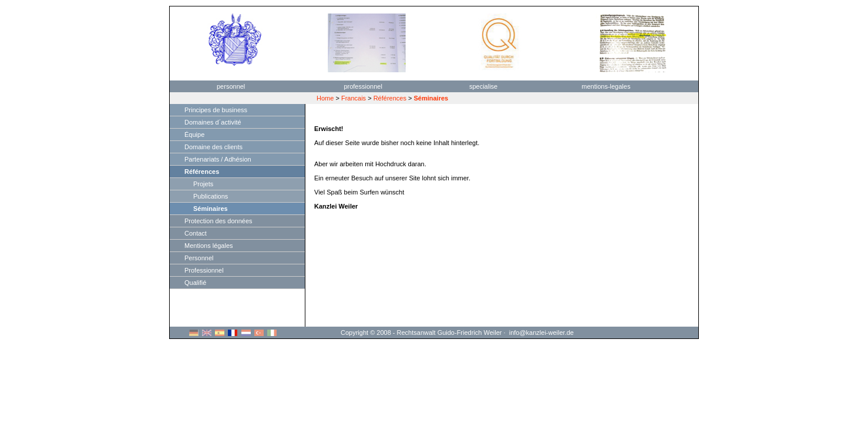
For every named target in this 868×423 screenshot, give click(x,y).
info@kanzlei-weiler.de (541, 333)
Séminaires (211, 209)
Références (390, 98)
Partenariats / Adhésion (218, 159)
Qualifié (195, 283)
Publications (211, 196)
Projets (203, 184)
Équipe (194, 135)
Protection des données (218, 221)
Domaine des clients (213, 147)
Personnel (199, 258)
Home (325, 98)
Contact (196, 233)
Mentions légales (209, 246)
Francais (354, 98)
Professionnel (204, 270)
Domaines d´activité (213, 122)
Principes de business (216, 110)
